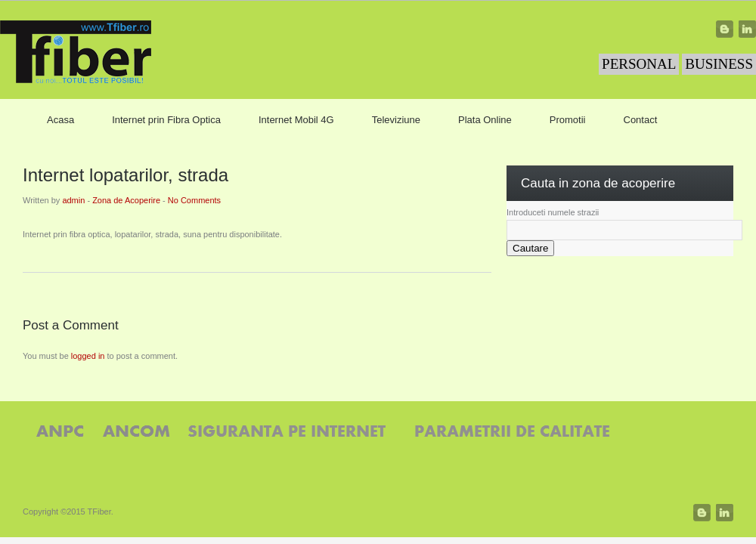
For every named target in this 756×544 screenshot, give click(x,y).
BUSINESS (719, 64)
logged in (88, 356)
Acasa (60, 120)
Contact (641, 120)
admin (73, 200)
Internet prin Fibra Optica (166, 120)
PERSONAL (639, 64)
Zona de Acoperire (126, 200)
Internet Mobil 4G (296, 120)
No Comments (194, 200)
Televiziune (396, 120)
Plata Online (485, 120)
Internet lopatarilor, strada (125, 175)
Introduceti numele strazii (553, 212)
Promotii (568, 120)
